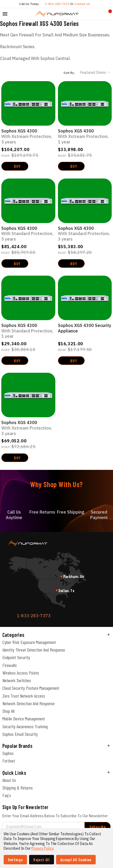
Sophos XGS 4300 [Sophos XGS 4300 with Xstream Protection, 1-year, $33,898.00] (85, 136)
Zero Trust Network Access (24, 696)
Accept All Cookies (76, 859)
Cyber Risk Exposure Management (29, 642)
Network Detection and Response (28, 703)
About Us (9, 780)
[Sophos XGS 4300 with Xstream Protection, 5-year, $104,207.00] (28, 103)
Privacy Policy (42, 848)
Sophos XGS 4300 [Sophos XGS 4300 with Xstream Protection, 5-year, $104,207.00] (28, 136)
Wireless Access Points (21, 673)
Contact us (82, 4)
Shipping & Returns (18, 788)
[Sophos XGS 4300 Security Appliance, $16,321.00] (85, 298)
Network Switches (17, 680)
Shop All (8, 711)
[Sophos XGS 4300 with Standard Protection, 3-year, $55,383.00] (85, 201)
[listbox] (95, 73)
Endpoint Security (16, 657)
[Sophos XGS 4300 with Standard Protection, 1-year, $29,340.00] (28, 298)
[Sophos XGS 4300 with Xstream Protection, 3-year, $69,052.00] (28, 395)
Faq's (7, 795)
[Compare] (100, 14)
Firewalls (10, 665)
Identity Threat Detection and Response (34, 650)
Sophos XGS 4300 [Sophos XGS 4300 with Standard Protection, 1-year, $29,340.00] (28, 331)
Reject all (41, 859)
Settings (15, 859)
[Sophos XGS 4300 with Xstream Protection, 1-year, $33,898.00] (85, 103)
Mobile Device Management (24, 719)
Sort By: (69, 73)
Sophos (8, 753)
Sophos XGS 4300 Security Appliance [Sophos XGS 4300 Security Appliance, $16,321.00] (85, 328)
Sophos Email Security (20, 734)
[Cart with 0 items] (108, 14)
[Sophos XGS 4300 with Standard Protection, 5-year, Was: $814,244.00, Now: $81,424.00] (28, 201)
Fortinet (9, 761)
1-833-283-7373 (57, 4)
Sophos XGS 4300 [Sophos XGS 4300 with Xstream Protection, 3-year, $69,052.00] (28, 428)
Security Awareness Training (25, 726)
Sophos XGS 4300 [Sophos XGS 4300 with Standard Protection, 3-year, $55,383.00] (85, 234)
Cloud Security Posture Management (31, 688)
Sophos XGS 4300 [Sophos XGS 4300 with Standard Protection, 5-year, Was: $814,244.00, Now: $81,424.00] (28, 234)
